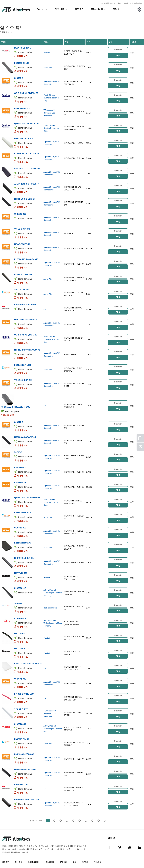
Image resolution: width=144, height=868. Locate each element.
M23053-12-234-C (23, 48)
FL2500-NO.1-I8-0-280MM (27, 153)
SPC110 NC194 (22, 289)
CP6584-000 (20, 677)
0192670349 (20, 722)
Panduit (47, 576)
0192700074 (20, 616)
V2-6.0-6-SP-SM (22, 228)
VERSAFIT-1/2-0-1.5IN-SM (27, 168)
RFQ (118, 55)
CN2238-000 (20, 213)
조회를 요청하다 (34, 860)
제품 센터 (109, 3)
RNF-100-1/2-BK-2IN (24, 556)
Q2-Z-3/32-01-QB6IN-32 (26, 334)
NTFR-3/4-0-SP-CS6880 (26, 767)
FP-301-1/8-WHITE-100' (26, 304)
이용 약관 (6, 860)
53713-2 (18, 451)
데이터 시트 (22, 56)
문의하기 (64, 860)
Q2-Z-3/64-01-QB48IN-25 (26, 93)
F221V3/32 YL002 (23, 364)
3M (45, 308)
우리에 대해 (97, 9)
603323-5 (19, 78)
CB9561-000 (20, 466)
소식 (74, 860)
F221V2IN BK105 (22, 541)
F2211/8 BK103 (22, 63)
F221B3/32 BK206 (23, 274)
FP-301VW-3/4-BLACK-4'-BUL (15, 406)
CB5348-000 (20, 526)
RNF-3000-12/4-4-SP (24, 752)
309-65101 (19, 601)
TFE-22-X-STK (21, 707)
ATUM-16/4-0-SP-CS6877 (26, 183)
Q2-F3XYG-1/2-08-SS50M (27, 123)
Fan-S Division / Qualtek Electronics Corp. (51, 98)
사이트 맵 (98, 860)
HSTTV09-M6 (21, 571)
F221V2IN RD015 (22, 511)
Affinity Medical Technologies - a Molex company (53, 591)
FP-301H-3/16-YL (22, 782)
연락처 (116, 9)
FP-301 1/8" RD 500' (24, 692)
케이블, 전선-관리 (122, 3)
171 (99, 818)
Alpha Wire (48, 68)
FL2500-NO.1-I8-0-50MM (26, 258)
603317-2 (19, 421)
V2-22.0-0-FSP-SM (23, 379)
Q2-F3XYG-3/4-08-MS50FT (27, 496)
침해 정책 (18, 860)
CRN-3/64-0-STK (22, 108)
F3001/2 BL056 (22, 737)
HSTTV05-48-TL (22, 647)
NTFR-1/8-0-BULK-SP (25, 198)
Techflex (47, 53)
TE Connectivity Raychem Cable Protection (50, 113)
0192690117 (20, 586)
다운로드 (79, 9)
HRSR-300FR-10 (22, 243)
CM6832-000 (20, 481)
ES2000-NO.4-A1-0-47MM (27, 797)
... (92, 818)
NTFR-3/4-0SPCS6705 (25, 436)
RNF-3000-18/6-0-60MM (26, 319)
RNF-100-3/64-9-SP (24, 138)
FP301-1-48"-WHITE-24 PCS (28, 662)
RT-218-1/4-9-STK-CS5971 (27, 349)
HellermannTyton (50, 606)
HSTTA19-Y (20, 631)
